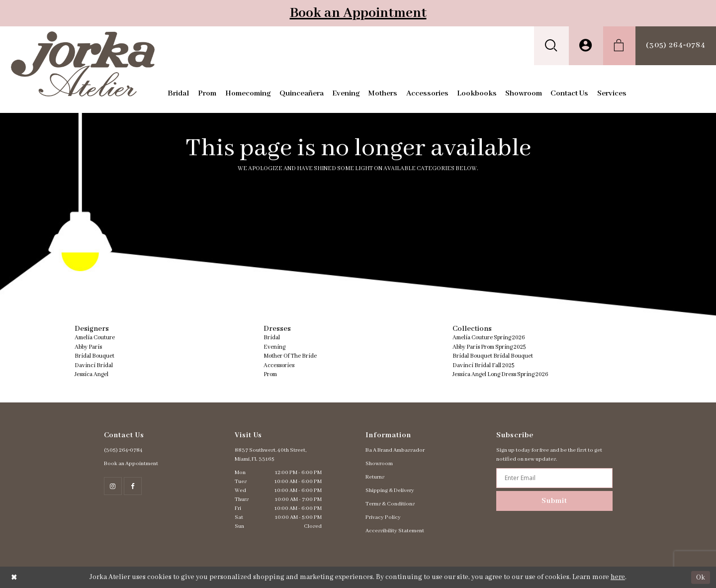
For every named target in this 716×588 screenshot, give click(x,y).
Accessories (279, 365)
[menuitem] (551, 46)
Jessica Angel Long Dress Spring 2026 (500, 374)
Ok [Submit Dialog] (701, 577)
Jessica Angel (91, 374)
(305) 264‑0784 (124, 450)
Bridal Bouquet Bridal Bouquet (493, 356)
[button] (551, 46)
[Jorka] (83, 64)
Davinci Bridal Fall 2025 (483, 365)
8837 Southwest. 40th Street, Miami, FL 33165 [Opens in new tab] (270, 455)
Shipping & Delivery (390, 490)
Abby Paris (88, 347)
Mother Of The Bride (290, 356)
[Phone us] (676, 46)
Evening (274, 347)
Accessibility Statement (395, 531)
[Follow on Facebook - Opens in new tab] (133, 486)
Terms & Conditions (390, 504)
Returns (375, 477)
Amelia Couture (95, 338)
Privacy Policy (383, 517)
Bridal (272, 338)
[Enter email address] (554, 478)
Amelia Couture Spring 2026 (489, 338)
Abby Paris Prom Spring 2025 (489, 347)
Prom (270, 374)
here (618, 577)
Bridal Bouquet (94, 356)
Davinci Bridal (94, 365)
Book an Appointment (358, 13)
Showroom (379, 464)
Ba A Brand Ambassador (395, 450)
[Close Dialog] (14, 577)
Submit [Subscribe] (554, 501)
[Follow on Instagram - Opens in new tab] (113, 486)
